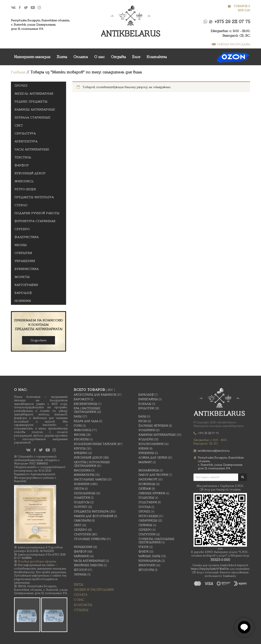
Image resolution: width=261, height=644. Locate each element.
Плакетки (82, 498)
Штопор (80, 570)
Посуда (145, 507)
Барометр (82, 399)
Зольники (147, 430)
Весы (143, 421)
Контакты (157, 57)
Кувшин (80, 453)
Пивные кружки (152, 493)
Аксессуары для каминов (95, 395)
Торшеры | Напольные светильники (156, 541)
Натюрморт (148, 479)
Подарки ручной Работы (37, 213)
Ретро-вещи (25, 189)
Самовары (82, 520)
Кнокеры (81, 439)
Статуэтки (82, 534)
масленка (82, 470)
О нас (99, 57)
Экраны (80, 574)
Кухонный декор (30, 173)
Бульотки (146, 408)
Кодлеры (146, 439)
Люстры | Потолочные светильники (92, 464)
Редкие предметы (31, 102)
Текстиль (23, 157)
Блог (136, 57)
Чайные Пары (149, 556)
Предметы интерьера (34, 197)
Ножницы (147, 484)
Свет (19, 125)
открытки (23, 253)
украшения (25, 261)
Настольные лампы (90, 479)
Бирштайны (148, 399)
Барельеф (23, 293)
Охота (79, 489)
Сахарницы (148, 520)
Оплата (81, 57)
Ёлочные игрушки (153, 426)
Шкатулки (147, 565)
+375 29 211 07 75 (232, 22)
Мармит (145, 462)
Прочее (21, 86)
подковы (146, 498)
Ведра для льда (86, 421)
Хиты (62, 57)
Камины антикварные (35, 110)
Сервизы (145, 525)
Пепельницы (85, 493)
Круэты (80, 448)
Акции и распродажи (94, 590)
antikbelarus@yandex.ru (214, 451)
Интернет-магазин (32, 57)
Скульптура (25, 133)
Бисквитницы (86, 404)
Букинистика (27, 269)
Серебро (22, 229)
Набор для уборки (153, 475)
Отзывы (118, 57)
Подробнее (38, 340)
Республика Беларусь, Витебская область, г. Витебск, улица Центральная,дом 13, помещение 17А (40, 25)
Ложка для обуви (153, 458)
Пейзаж (145, 489)
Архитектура (26, 141)
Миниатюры (84, 475)
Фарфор (22, 165)
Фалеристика (27, 237)
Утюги (144, 547)
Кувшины (146, 453)
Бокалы (145, 404)
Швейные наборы (88, 565)
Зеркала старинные (33, 117)
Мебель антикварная (34, 94)
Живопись (24, 181)
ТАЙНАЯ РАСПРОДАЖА (231, 44)
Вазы (78, 416)
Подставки (148, 502)
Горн (78, 426)
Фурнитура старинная (35, 221)
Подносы (82, 502)
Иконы (21, 245)
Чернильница (150, 561)
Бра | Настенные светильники (87, 410)
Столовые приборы (90, 539)
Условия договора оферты (37, 561)
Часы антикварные (32, 149)
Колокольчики (151, 444)
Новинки (23, 301)
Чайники (81, 556)
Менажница (149, 470)
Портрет (80, 507)
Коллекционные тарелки (95, 444)
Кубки (144, 448)
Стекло (21, 205)
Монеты (22, 277)
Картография (26, 285)
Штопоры (146, 570)
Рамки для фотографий (94, 516)
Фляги (144, 551)
